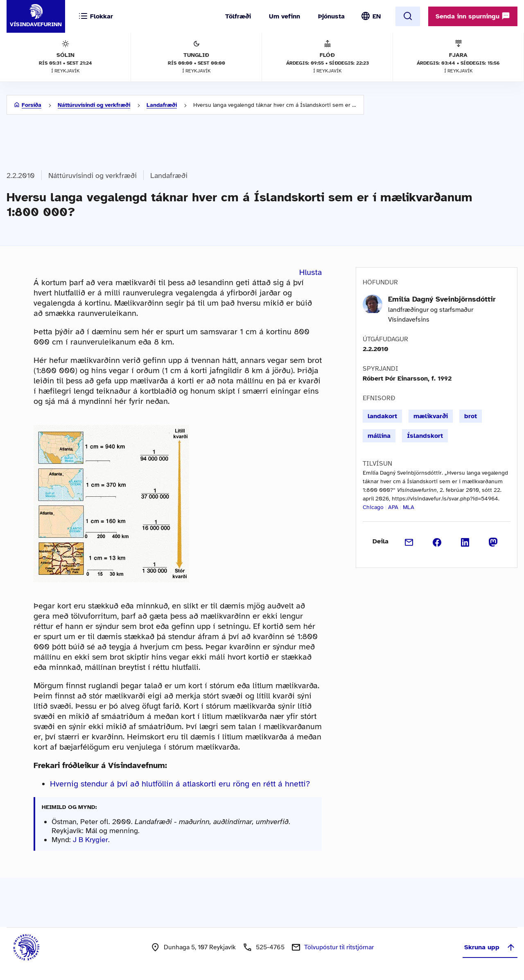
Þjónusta (331, 16)
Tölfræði (238, 16)
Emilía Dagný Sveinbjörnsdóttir (442, 299)
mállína (379, 436)
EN (377, 16)
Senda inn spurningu (473, 16)
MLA (409, 507)
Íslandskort (425, 436)
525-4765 (270, 947)
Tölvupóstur (339, 947)
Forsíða (32, 105)
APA (393, 507)
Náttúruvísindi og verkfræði (94, 105)
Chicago (373, 507)
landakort (382, 416)
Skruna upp (490, 947)
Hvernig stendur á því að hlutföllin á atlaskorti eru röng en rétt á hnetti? (180, 784)
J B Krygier (90, 840)
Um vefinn (285, 16)
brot (471, 416)
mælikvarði (431, 416)
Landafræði (162, 105)
